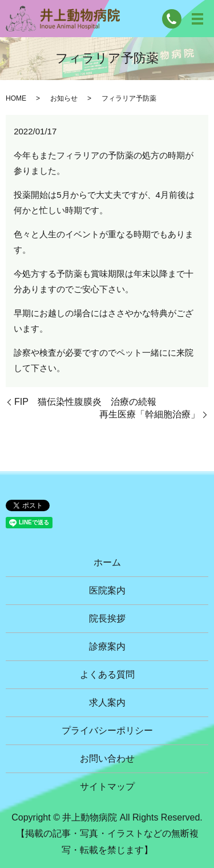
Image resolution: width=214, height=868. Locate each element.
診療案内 (107, 646)
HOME (16, 98)
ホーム (107, 562)
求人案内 (107, 702)
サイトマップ (107, 787)
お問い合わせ (107, 758)
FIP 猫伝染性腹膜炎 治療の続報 (85, 402)
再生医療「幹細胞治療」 (150, 414)
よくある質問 (107, 674)
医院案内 (107, 590)
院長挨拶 (107, 618)
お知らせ (64, 98)
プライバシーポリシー (107, 730)
